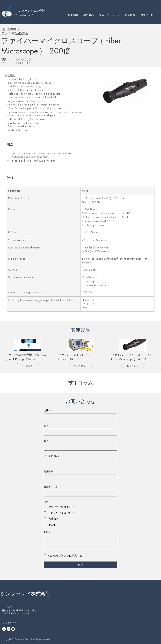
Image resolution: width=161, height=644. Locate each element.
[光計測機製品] (52, 29)
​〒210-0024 (8, 607)
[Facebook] (4, 629)
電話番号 (48, 471)
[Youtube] (13, 629)
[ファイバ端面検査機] (52, 33)
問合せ (48, 532)
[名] (80, 447)
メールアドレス (53, 456)
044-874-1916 (11, 623)
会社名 (47, 410)
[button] (73, 15)
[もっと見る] (27, 366)
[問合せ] (80, 542)
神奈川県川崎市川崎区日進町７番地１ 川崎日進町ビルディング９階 (21, 612)
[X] (9, 629)
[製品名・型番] (80, 493)
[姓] (80, 432)
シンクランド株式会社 (30, 11)
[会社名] (80, 417)
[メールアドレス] (80, 463)
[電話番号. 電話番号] (80, 478)
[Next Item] (143, 95)
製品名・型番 (51, 487)
